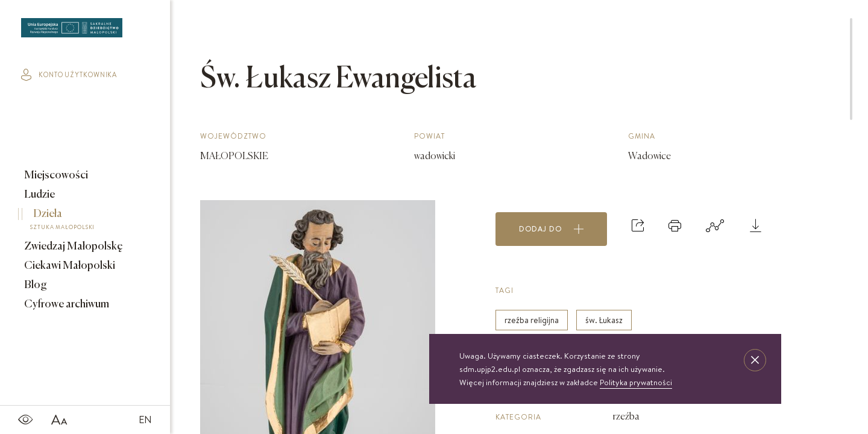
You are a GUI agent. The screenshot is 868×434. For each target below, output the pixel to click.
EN (145, 420)
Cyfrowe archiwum (66, 304)
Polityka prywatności (636, 382)
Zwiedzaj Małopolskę (73, 247)
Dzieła (77, 221)
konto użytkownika (69, 75)
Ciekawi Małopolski (69, 266)
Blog (35, 285)
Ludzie (39, 195)
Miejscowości (55, 175)
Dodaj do (552, 229)
